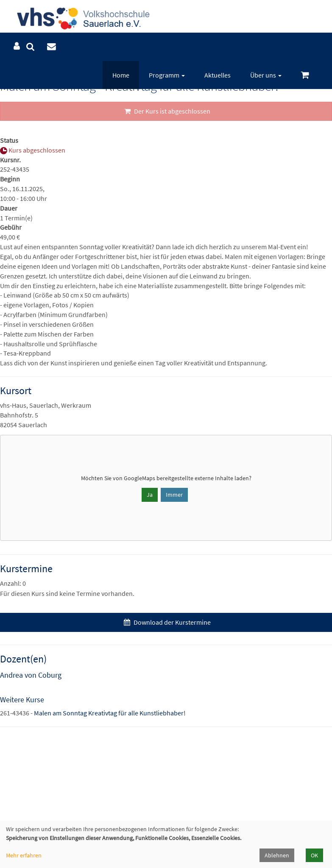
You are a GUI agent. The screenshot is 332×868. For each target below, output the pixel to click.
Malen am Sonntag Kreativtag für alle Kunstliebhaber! (110, 713)
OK (314, 855)
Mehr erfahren (24, 855)
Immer (174, 495)
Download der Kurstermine (166, 622)
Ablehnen (277, 855)
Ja (150, 495)
